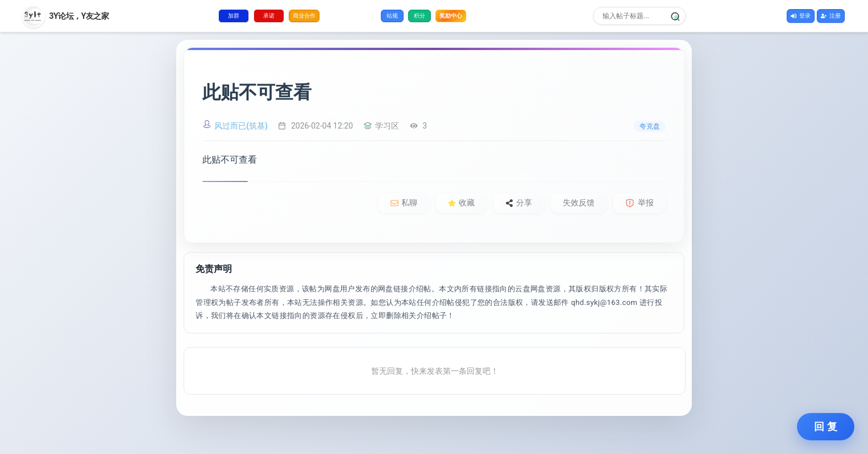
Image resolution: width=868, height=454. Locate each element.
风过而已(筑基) (241, 126)
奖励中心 (451, 15)
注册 (831, 16)
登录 (801, 16)
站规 (392, 16)
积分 (420, 16)
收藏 (461, 203)
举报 (639, 203)
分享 (519, 203)
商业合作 (304, 16)
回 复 (826, 427)
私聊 (404, 203)
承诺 (269, 16)
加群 (234, 16)
